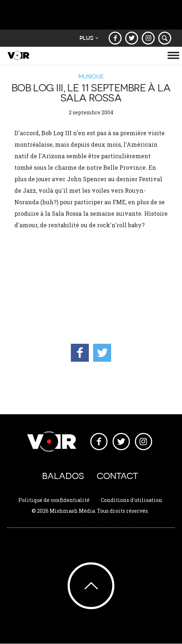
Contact (117, 476)
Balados (63, 476)
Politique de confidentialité (54, 500)
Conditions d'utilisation (131, 500)
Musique (91, 76)
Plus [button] (89, 38)
